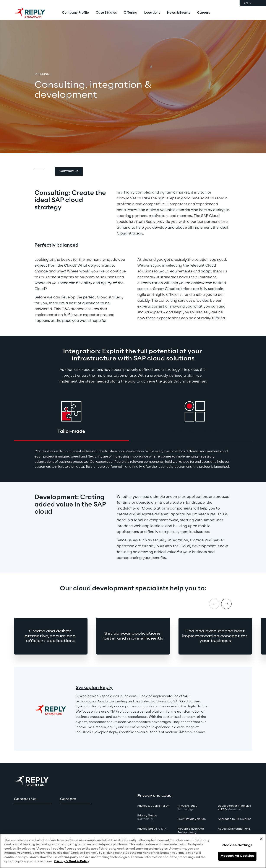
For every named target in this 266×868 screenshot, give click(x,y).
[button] (69, 171)
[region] (133, 851)
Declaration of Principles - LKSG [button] (234, 808)
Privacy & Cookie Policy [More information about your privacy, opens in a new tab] (71, 861)
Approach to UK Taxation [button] (235, 819)
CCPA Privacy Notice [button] (192, 819)
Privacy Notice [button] (147, 818)
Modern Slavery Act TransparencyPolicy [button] (191, 833)
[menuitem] (75, 13)
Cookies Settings (237, 845)
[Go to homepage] (34, 13)
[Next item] (226, 604)
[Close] (261, 839)
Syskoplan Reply (94, 688)
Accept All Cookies (237, 856)
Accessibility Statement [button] (234, 829)
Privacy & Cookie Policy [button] (153, 806)
